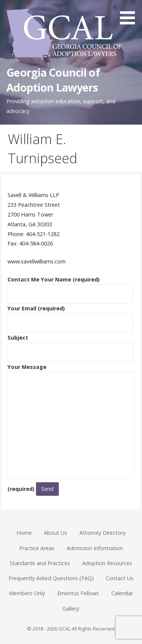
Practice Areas (37, 548)
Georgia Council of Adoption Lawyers (53, 80)
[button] (130, 14)
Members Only (27, 593)
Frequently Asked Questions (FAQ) (51, 578)
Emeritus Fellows (78, 593)
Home (24, 533)
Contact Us (120, 578)
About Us (55, 533)
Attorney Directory (102, 533)
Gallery (71, 609)
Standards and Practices (40, 563)
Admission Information (95, 548)
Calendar (122, 593)
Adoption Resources (107, 563)
